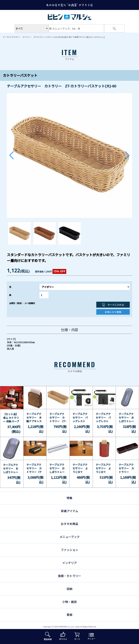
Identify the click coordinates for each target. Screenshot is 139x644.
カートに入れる (113, 305)
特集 (69, 498)
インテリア (69, 563)
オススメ (63, 636)
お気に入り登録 (113, 312)
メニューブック (70, 537)
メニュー (91, 637)
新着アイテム (70, 511)
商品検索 (48, 636)
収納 (69, 589)
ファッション (69, 550)
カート (77, 636)
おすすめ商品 (69, 524)
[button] (12, 155)
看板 (69, 615)
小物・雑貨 (69, 602)
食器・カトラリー (69, 576)
